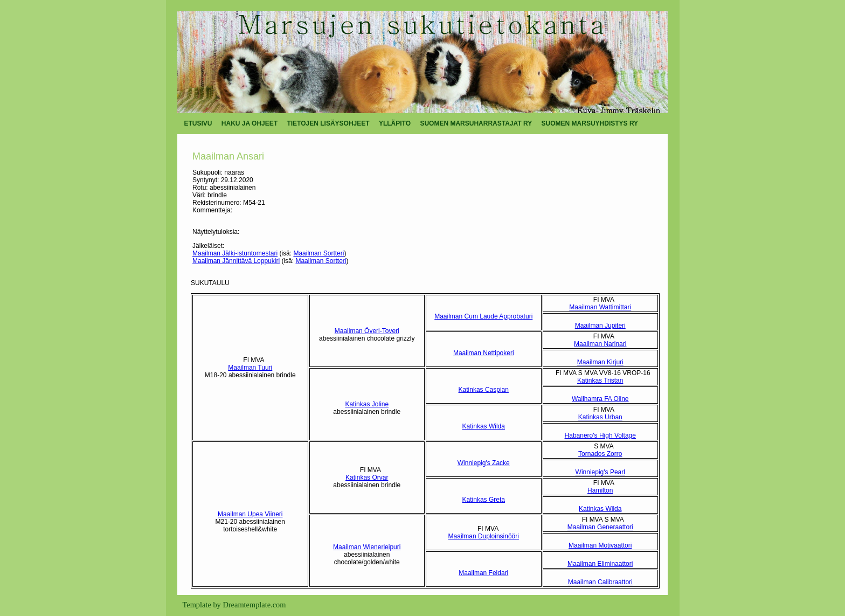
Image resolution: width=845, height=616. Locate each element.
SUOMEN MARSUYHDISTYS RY (590, 123)
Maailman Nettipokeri (484, 353)
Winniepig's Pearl (600, 472)
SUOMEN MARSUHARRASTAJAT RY (476, 123)
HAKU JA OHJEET (250, 123)
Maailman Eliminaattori (600, 564)
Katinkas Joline (367, 404)
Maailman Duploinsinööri (484, 536)
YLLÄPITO (395, 123)
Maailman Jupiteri (600, 326)
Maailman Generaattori (600, 527)
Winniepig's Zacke (484, 463)
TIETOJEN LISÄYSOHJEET (328, 123)
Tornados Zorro (600, 454)
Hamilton (600, 490)
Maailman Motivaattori (600, 545)
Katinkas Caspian (484, 390)
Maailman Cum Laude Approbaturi (483, 316)
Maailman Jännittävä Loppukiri (236, 261)
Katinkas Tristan (600, 380)
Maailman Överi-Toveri (367, 331)
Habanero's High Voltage (600, 435)
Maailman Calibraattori (600, 582)
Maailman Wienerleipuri (367, 547)
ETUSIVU (198, 123)
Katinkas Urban (600, 417)
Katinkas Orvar (367, 477)
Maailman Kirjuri (600, 362)
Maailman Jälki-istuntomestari (235, 253)
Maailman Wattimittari (600, 307)
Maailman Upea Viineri (250, 514)
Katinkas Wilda (484, 426)
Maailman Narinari (600, 344)
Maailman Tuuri (250, 368)
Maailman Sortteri (318, 253)
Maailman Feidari (483, 573)
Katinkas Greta (484, 500)
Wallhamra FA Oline (600, 399)
